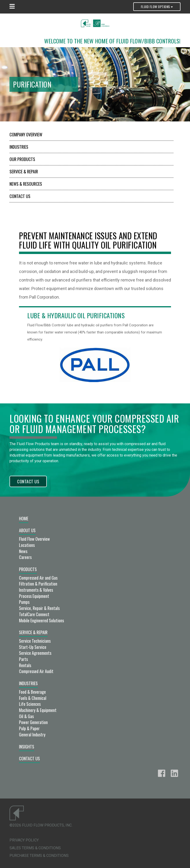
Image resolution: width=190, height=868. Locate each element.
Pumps (24, 602)
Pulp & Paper (29, 728)
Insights (27, 747)
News (23, 551)
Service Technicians (35, 641)
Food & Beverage (32, 692)
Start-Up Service (33, 647)
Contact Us (20, 196)
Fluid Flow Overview (34, 539)
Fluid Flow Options (157, 7)
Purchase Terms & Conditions (39, 856)
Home (24, 518)
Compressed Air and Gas (38, 578)
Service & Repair (24, 171)
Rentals (25, 665)
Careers (25, 557)
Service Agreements (35, 653)
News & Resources (26, 184)
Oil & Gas (26, 716)
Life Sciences (30, 704)
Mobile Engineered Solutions (41, 620)
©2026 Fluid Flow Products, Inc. (41, 825)
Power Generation (33, 722)
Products (28, 569)
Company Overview (26, 134)
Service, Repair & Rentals (39, 608)
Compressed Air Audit (36, 671)
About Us (27, 530)
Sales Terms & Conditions (35, 848)
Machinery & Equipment (38, 710)
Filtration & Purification (38, 584)
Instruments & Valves (36, 590)
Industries (19, 147)
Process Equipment (34, 596)
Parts (23, 659)
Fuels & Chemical (33, 698)
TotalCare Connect (34, 614)
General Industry (32, 734)
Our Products (22, 159)
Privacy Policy (24, 840)
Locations (27, 545)
